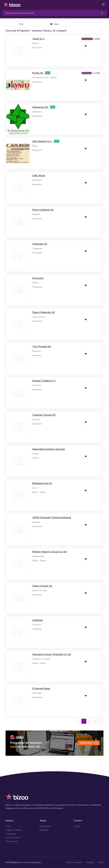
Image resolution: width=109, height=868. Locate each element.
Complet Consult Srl (44, 415)
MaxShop (44, 830)
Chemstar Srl (40, 244)
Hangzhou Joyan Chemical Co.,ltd (52, 654)
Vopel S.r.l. (39, 39)
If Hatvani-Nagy (41, 688)
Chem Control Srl (42, 586)
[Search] (50, 13)
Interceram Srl (41, 107)
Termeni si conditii (74, 862)
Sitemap (90, 862)
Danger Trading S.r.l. (44, 381)
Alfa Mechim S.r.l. (43, 141)
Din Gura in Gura (13, 838)
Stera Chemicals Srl (44, 312)
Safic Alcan (39, 176)
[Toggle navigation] (103, 4)
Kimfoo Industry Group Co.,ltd (49, 552)
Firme (8, 826)
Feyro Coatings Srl (43, 210)
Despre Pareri (12, 841)
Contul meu (11, 834)
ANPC (101, 862)
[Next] (101, 721)
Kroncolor (38, 278)
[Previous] (78, 721)
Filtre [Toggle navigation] (21, 24)
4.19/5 (97, 73)
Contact (77, 826)
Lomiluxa (38, 620)
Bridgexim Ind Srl (42, 483)
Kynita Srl (38, 73)
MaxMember (45, 826)
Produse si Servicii (14, 830)
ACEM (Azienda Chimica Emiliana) (52, 518)
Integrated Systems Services (49, 449)
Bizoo (15, 862)
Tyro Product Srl (42, 347)
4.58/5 (97, 39)
